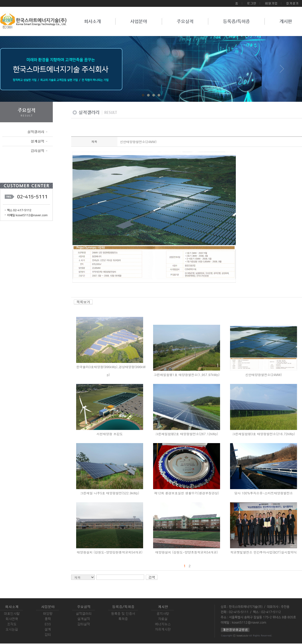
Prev (20, 71)
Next (282, 71)
